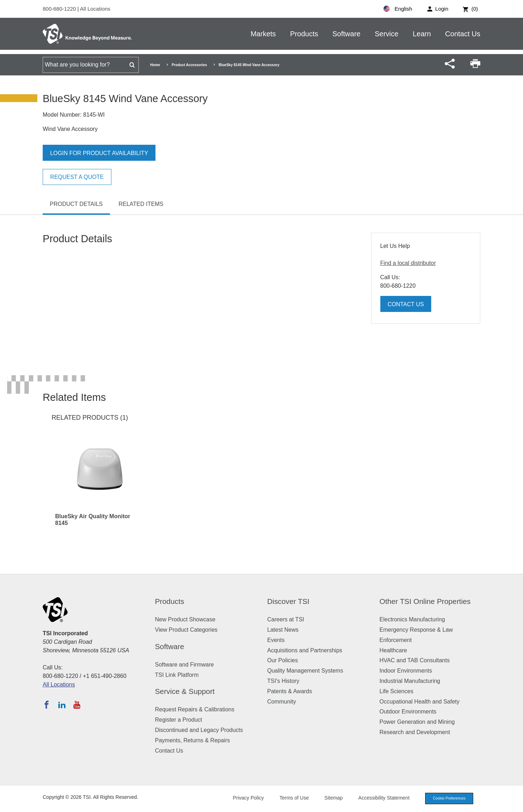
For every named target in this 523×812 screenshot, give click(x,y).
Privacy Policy (245, 798)
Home (155, 65)
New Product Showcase (185, 619)
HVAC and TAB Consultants (415, 660)
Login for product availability (99, 153)
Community (282, 702)
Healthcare (393, 650)
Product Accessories (189, 65)
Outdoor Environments (408, 712)
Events (276, 640)
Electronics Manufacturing (412, 619)
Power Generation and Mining (417, 722)
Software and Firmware (184, 665)
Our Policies (282, 660)
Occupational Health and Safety (420, 702)
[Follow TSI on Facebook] (47, 705)
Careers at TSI (286, 619)
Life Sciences (397, 691)
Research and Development (415, 732)
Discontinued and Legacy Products (199, 730)
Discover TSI (288, 601)
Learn (422, 34)
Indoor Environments (406, 671)
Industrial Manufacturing (410, 681)
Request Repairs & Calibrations (195, 709)
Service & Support (185, 691)
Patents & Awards (290, 691)
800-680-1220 (60, 9)
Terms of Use (291, 798)
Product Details (76, 204)
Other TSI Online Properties (425, 601)
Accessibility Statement (380, 798)
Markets (263, 34)
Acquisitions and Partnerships (305, 650)
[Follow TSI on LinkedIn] (62, 705)
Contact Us (463, 34)
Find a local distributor (408, 263)
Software (346, 34)
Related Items (141, 204)
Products (304, 34)
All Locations (95, 9)
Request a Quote (77, 177)
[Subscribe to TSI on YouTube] (77, 705)
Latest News (283, 630)
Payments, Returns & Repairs (193, 740)
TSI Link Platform (177, 675)
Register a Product (179, 720)
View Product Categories (186, 630)
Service (387, 34)
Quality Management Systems (305, 671)
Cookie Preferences (447, 798)
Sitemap (330, 798)
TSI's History (283, 681)
